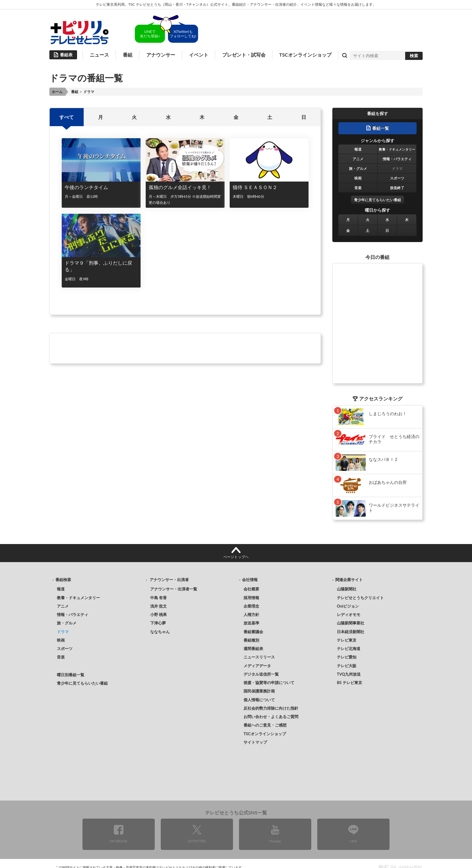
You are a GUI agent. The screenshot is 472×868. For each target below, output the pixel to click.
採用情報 (251, 598)
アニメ (358, 159)
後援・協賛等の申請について (269, 683)
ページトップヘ (236, 557)
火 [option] (134, 117)
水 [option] (168, 117)
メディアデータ (257, 666)
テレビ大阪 (347, 666)
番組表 (66, 55)
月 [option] (101, 117)
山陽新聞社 (347, 589)
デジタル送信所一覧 (261, 674)
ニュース (99, 55)
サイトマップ (255, 742)
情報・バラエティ (397, 159)
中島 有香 (158, 598)
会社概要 (251, 589)
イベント (199, 55)
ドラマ (397, 168)
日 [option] (304, 117)
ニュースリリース (259, 657)
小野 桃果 (158, 614)
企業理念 (251, 606)
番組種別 (251, 640)
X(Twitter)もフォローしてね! (183, 34)
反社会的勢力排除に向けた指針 (271, 708)
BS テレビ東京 (349, 683)
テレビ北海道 (349, 649)
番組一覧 (380, 128)
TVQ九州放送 (349, 674)
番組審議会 (253, 632)
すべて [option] (67, 117)
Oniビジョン (348, 606)
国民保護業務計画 (259, 691)
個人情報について (259, 700)
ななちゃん (160, 632)
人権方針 (251, 614)
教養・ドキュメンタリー (397, 149)
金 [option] (236, 117)
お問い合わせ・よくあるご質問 (271, 717)
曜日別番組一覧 (71, 675)
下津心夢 (158, 623)
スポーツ (397, 178)
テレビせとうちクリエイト (360, 598)
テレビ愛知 (347, 657)
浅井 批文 (158, 606)
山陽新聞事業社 (351, 623)
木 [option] (202, 117)
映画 (358, 178)
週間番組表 (253, 649)
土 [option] (270, 117)
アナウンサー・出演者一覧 (174, 589)
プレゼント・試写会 (244, 55)
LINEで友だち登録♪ (150, 34)
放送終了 (397, 188)
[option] (185, 219)
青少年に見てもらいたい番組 (377, 200)
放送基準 (251, 623)
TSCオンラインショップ (305, 55)
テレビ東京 (347, 640)
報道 (358, 149)
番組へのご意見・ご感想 (265, 725)
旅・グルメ (358, 168)
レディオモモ (349, 614)
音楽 (358, 188)
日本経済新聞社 (351, 632)
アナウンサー (161, 55)
